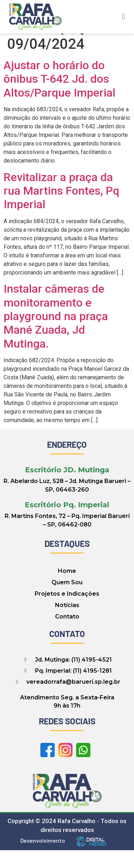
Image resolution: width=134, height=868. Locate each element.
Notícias (67, 623)
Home (67, 589)
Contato (67, 634)
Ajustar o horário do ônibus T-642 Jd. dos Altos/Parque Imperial (59, 97)
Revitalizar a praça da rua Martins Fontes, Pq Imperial (61, 208)
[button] (123, 17)
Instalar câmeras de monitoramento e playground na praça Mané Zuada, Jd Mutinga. (56, 334)
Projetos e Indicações (67, 612)
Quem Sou (67, 600)
